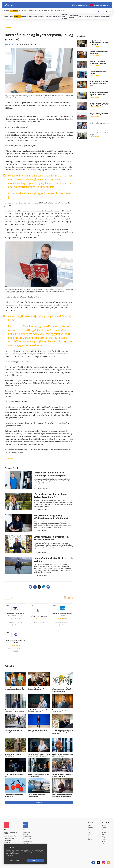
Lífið (89, 832)
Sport (89, 830)
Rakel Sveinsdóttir (10, 44)
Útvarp (90, 839)
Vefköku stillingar (15, 860)
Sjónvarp (90, 837)
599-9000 (9, 843)
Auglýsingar (26, 834)
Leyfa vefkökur (36, 860)
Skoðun (90, 835)
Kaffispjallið (10, 459)
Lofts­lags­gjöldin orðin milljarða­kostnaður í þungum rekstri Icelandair (99, 94)
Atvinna (104, 830)
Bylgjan (104, 837)
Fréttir (90, 826)
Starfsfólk (25, 844)
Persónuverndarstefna (10, 836)
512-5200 (28, 832)
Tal (103, 844)
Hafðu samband (27, 837)
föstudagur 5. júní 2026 (82, 5)
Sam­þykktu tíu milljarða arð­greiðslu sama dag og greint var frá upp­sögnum (99, 43)
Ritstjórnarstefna (27, 839)
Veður (104, 835)
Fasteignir (105, 828)
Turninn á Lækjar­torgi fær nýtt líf (99, 123)
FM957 (104, 839)
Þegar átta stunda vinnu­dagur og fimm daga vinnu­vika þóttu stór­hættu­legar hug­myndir (61, 690)
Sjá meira (39, 803)
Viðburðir (105, 832)
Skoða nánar (9, 856)
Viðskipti (90, 828)
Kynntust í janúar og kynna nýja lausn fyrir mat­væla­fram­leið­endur (99, 83)
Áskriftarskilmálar (27, 841)
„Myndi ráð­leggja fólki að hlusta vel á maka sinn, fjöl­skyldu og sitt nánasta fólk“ (62, 732)
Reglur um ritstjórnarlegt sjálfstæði (10, 833)
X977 (103, 841)
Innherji (104, 826)
